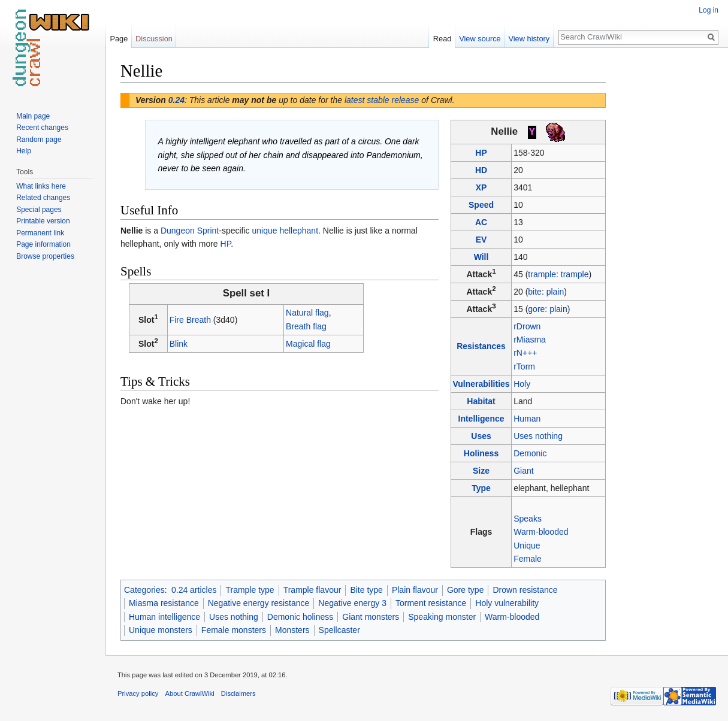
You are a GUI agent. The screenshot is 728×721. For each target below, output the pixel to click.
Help (24, 151)
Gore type (465, 590)
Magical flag (308, 344)
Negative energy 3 (352, 603)
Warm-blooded (541, 532)
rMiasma (530, 340)
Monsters (292, 630)
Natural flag (307, 313)
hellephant (299, 231)
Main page (33, 116)
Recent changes (42, 128)
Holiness (481, 453)
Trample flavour (312, 590)
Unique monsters (161, 630)
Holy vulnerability (507, 603)
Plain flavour (415, 590)
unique (264, 231)
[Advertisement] (666, 240)
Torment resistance (431, 603)
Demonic (530, 453)
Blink (179, 344)
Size (481, 471)
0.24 (176, 100)
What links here (41, 186)
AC (481, 222)
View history (529, 39)
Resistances (481, 346)
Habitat (481, 401)
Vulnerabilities (481, 384)
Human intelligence (164, 617)
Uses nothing (538, 436)
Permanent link (40, 233)
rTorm (524, 366)
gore (536, 309)
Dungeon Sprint (190, 231)
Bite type (366, 590)
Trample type (250, 590)
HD (481, 170)
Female (528, 559)
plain (555, 292)
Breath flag (306, 326)
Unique (527, 546)
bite (535, 292)
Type (481, 488)
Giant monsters (371, 617)
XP (481, 187)
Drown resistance (525, 590)
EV (481, 240)
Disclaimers (238, 693)
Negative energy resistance (259, 603)
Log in (709, 10)
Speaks (528, 519)
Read (442, 39)
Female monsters (234, 630)
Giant (523, 471)
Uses (481, 436)
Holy (522, 384)
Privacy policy (138, 693)
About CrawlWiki (190, 693)
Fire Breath (190, 320)
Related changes (43, 198)
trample (542, 274)
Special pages (39, 210)
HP (481, 153)
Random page (39, 140)
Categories (144, 590)
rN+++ (525, 353)
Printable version (43, 221)
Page (119, 39)
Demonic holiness (300, 617)
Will (481, 257)
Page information (43, 244)
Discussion (154, 39)
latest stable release (382, 100)
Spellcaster (339, 630)
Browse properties (45, 256)
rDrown (527, 326)
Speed (481, 205)
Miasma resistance (164, 603)
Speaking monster (442, 617)
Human (527, 419)
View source (480, 39)
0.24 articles (194, 590)
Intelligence (481, 419)
